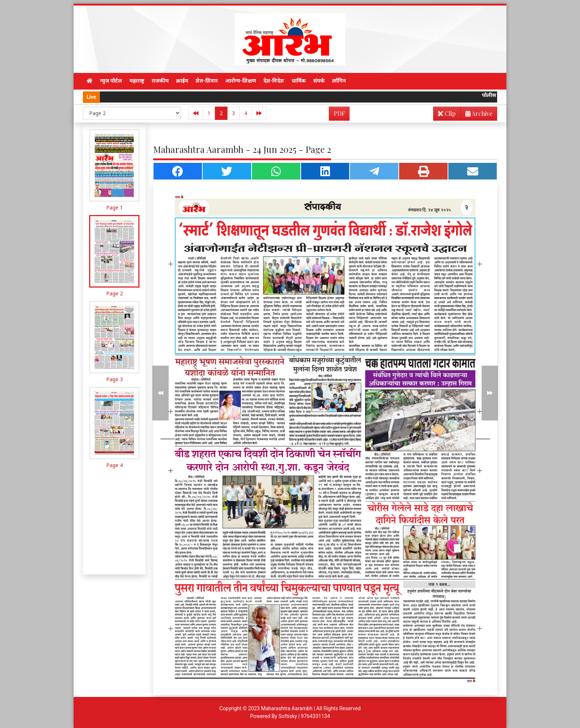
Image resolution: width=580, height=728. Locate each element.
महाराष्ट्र (137, 81)
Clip (447, 113)
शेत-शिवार (207, 81)
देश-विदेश (274, 81)
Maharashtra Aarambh (287, 708)
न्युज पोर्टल (111, 81)
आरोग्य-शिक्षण (241, 81)
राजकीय (160, 81)
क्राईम (182, 81)
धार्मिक (299, 81)
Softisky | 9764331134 (304, 716)
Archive (477, 115)
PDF (339, 113)
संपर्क (319, 81)
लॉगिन (339, 81)
